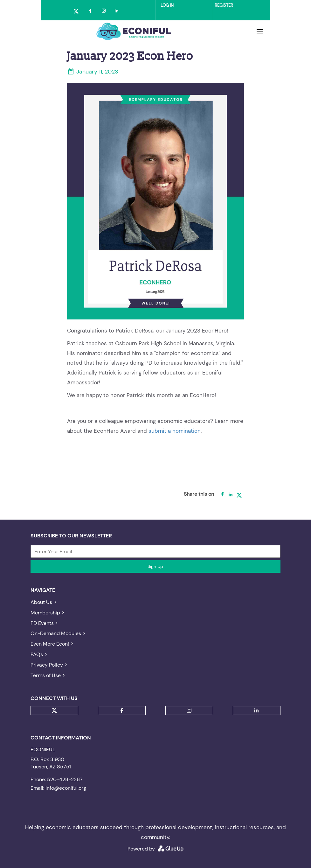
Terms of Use (46, 675)
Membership (45, 613)
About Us (41, 602)
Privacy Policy (47, 665)
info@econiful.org (66, 788)
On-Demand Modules (56, 633)
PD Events (42, 623)
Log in (167, 5)
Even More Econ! (50, 644)
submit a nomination (175, 431)
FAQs (37, 654)
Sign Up (155, 566)
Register (224, 5)
